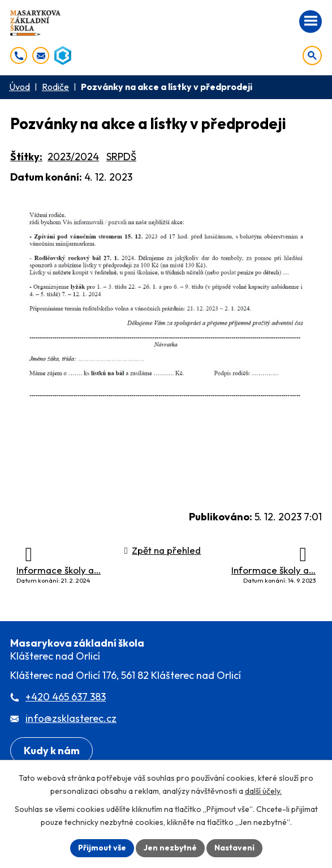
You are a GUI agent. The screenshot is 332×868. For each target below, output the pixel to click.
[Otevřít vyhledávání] (312, 55)
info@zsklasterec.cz (71, 718)
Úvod (20, 87)
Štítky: (26, 157)
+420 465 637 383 (66, 697)
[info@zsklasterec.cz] (41, 55)
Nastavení (234, 848)
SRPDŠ (121, 157)
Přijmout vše (102, 848)
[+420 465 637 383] (19, 55)
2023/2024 (73, 157)
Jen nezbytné (170, 848)
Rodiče (55, 87)
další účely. (263, 791)
